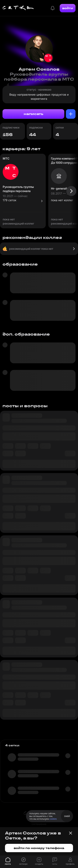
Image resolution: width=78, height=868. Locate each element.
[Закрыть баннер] (71, 833)
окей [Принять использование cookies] (67, 816)
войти (68, 8)
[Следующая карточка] (71, 191)
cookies (53, 819)
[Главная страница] (18, 8)
